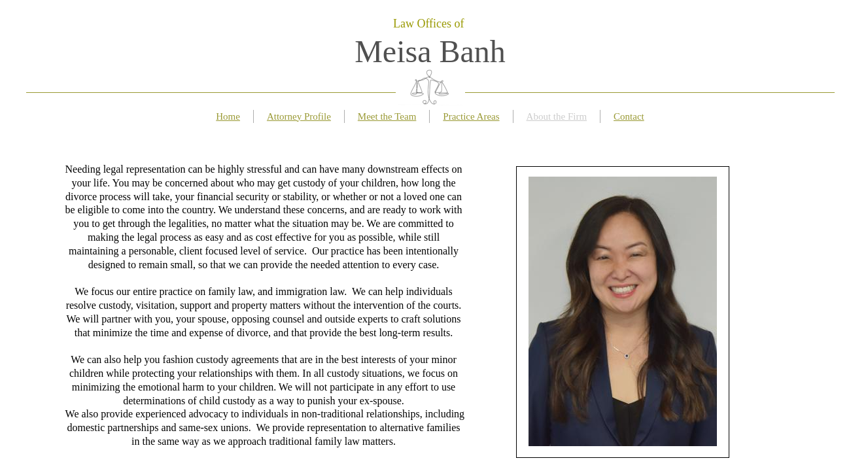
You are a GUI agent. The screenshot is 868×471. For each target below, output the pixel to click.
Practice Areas (471, 116)
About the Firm (557, 116)
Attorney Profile (299, 116)
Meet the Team (387, 116)
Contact (629, 116)
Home (228, 116)
